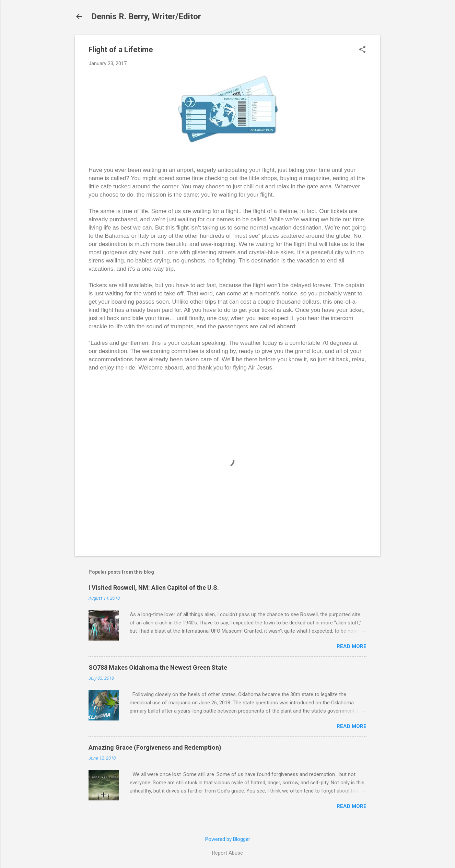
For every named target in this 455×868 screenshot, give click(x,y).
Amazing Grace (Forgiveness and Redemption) (155, 747)
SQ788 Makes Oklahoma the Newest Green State (158, 667)
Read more (352, 646)
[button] (362, 50)
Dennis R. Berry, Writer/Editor (146, 16)
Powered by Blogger (228, 839)
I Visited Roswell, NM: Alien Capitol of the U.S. (154, 588)
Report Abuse (227, 853)
